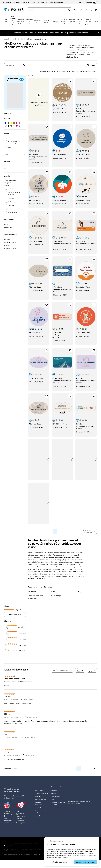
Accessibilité (39, 810)
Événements (9, 214)
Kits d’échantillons (41, 802)
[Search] (71, 665)
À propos (54, 785)
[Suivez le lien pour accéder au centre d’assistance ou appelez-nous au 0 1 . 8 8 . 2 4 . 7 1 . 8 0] (75, 10)
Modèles (20, 39)
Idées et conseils (40, 794)
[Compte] (91, 10)
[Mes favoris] (86, 10)
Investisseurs (55, 791)
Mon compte (39, 785)
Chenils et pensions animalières (35, 591)
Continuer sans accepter (55, 841)
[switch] (89, 2)
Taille (6, 149)
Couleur (7, 113)
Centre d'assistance (41, 788)
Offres (96, 22)
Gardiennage (56, 590)
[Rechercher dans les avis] (61, 665)
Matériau (8, 156)
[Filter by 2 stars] (6, 640)
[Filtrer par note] (80, 665)
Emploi (53, 788)
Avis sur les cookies (61, 858)
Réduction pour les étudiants (41, 806)
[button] (49, 526)
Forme (7, 128)
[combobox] (48, 10)
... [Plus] (13, 39)
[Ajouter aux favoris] (70, 75)
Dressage (55, 586)
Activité (7, 170)
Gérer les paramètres (60, 862)
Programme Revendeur (39, 798)
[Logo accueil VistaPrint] (14, 10)
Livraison (38, 791)
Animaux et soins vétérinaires (36, 39)
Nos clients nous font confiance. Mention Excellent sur (79, 797)
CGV (36, 837)
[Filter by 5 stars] (6, 622)
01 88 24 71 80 (8, 837)
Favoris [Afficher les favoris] (91, 65)
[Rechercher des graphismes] (24, 65)
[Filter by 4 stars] (6, 628)
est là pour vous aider (18, 790)
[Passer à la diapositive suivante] (98, 33)
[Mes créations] (81, 10)
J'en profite (84, 32)
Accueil (7, 39)
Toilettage (79, 586)
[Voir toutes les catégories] (13, 176)
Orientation (9, 163)
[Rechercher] (69, 10)
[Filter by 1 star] (6, 645)
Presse (53, 794)
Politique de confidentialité (26, 837)
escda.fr (7, 816)
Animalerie (32, 586)
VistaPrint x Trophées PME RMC (58, 798)
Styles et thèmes (11, 229)
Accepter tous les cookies (85, 862)
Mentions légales (9, 840)
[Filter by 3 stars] (6, 634)
